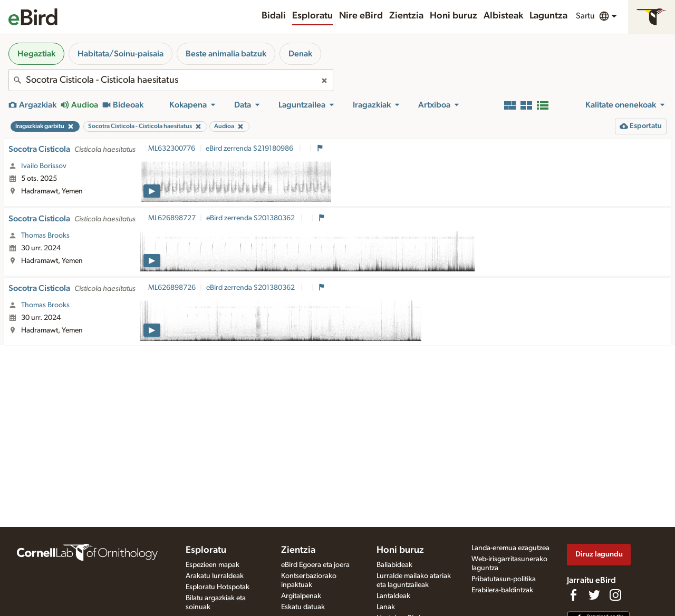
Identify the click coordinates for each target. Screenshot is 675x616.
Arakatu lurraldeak (215, 576)
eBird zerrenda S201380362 (251, 218)
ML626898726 (172, 288)
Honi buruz (454, 16)
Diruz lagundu (599, 554)
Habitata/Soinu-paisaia (120, 54)
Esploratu (312, 16)
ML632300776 (172, 149)
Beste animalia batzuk (226, 54)
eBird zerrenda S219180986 (250, 149)
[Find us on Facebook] (573, 595)
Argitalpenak (301, 596)
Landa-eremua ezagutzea (510, 548)
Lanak (386, 607)
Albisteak (503, 16)
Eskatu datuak (303, 607)
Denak (300, 54)
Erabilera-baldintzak (502, 590)
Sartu (585, 16)
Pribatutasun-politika (504, 579)
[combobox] (171, 80)
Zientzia (406, 16)
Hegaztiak (36, 54)
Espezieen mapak (213, 565)
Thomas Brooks (45, 236)
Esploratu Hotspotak (218, 587)
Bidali (274, 16)
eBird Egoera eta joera (315, 565)
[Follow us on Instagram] (615, 595)
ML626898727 (172, 218)
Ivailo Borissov (44, 166)
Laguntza (548, 16)
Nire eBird (361, 16)
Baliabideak (394, 565)
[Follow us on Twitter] (594, 595)
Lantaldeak (393, 596)
